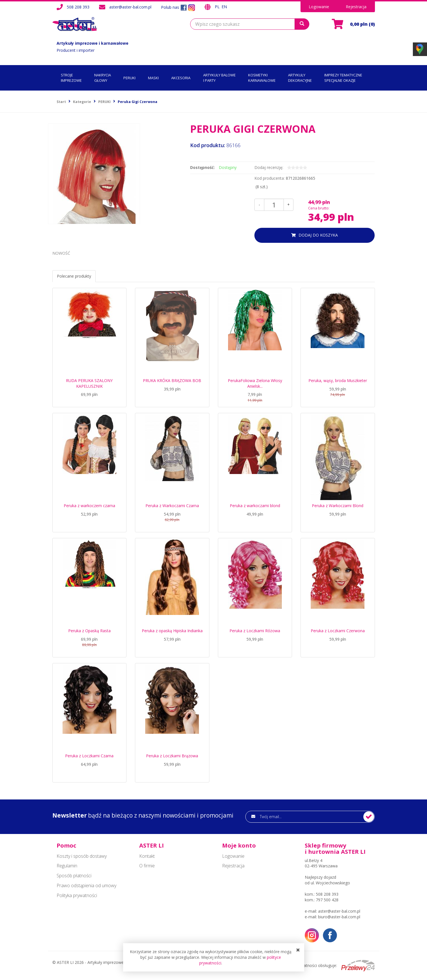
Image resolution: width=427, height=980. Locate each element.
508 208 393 (78, 7)
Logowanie (319, 7)
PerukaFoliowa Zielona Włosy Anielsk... (255, 383)
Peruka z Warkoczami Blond (338, 506)
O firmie (147, 866)
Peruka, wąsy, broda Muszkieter (338, 380)
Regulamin (67, 866)
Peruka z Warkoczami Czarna (172, 506)
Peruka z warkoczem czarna (89, 506)
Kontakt (147, 856)
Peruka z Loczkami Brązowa (172, 756)
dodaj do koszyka (318, 235)
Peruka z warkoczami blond (255, 506)
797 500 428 (327, 900)
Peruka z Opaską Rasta (89, 631)
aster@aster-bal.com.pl (130, 7)
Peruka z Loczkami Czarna (89, 756)
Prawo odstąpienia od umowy (86, 885)
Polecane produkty (74, 276)
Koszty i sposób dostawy (82, 856)
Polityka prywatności (77, 895)
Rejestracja (356, 7)
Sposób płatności (74, 876)
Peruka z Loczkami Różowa (255, 631)
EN (224, 7)
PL (218, 7)
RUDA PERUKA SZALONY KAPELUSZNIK (89, 383)
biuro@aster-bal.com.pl (339, 917)
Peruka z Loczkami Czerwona (338, 631)
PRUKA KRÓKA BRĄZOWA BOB (172, 380)
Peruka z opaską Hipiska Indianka (172, 631)
